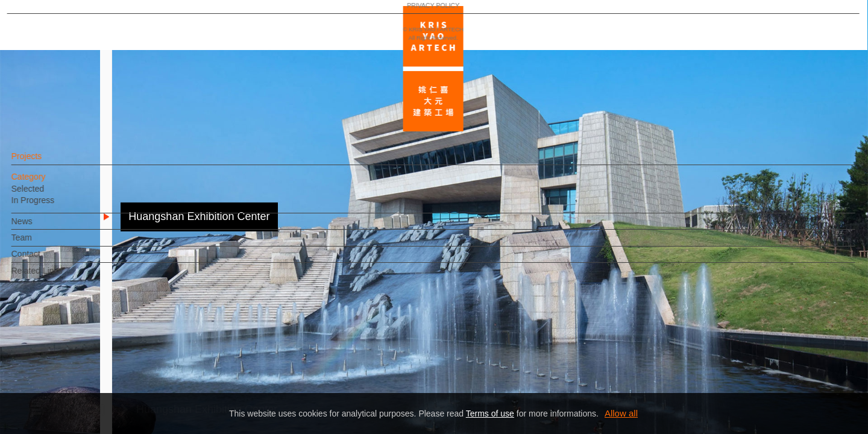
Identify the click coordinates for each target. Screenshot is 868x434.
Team (42, 244)
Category (49, 183)
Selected (48, 195)
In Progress (54, 206)
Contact (46, 260)
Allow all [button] (621, 413)
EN (82, 354)
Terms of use (490, 414)
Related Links (58, 277)
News (42, 227)
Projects (47, 162)
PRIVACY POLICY (62, 389)
